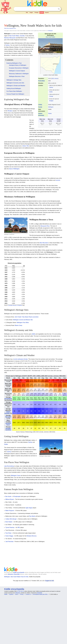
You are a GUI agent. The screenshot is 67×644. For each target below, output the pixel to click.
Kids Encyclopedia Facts (10, 28)
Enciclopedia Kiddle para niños (40, 594)
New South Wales (50, 37)
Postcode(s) (41, 81)
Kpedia (42, 13)
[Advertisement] (30, 19)
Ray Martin (32, 516)
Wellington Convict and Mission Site (23, 320)
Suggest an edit (49, 581)
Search (59, 9)
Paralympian (17, 496)
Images (31, 13)
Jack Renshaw (9, 542)
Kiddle (6, 594)
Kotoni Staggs (9, 536)
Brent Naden (9, 522)
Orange (51, 96)
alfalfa (34, 334)
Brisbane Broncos (32, 536)
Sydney (51, 87)
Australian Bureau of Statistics (15, 305)
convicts (58, 180)
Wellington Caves (16, 476)
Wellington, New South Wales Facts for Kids (16, 577)
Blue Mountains (44, 243)
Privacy (22, 594)
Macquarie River (45, 226)
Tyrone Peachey (10, 527)
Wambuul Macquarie (10, 38)
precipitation (8, 399)
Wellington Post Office (23, 323)
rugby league (29, 508)
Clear (56, 9)
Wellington (50, 31)
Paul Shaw (8, 533)
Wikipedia (18, 593)
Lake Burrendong (9, 466)
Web (27, 13)
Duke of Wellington (14, 169)
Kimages (37, 13)
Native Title (26, 146)
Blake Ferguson (10, 511)
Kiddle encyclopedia (19, 572)
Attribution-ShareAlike (14, 574)
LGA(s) (40, 105)
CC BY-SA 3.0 (20, 591)
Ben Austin (8, 496)
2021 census (55, 78)
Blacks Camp (18, 325)
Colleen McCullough (11, 519)
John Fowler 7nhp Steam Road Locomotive (27, 317)
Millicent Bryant (10, 499)
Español (47, 13)
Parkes (50, 113)
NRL (19, 527)
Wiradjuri (10, 111)
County (40, 107)
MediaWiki (40, 593)
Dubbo (51, 92)
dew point (8, 417)
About (17, 594)
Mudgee (51, 101)
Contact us (28, 594)
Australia (22, 36)
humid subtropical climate (21, 359)
